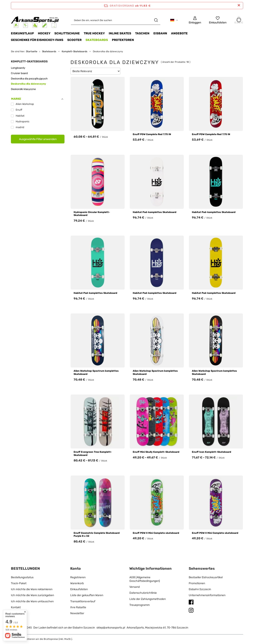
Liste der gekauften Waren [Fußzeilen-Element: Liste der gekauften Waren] (87, 595)
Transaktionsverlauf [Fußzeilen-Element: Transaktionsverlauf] (83, 601)
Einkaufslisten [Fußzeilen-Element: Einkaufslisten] (79, 589)
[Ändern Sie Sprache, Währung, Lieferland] (174, 20)
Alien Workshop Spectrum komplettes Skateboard (96, 372)
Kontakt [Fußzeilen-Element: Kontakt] (16, 607)
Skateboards (97, 40)
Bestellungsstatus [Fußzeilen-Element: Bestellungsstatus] (22, 577)
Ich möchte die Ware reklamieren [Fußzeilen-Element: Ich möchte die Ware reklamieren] (32, 589)
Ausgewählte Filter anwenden (38, 139)
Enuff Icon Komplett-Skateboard (212, 452)
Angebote (179, 33)
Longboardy (18, 68)
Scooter (74, 40)
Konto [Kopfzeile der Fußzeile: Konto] (76, 569)
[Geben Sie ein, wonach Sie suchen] (116, 20)
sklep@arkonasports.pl (111, 628)
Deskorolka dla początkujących (29, 79)
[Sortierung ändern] (95, 71)
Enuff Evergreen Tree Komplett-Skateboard (93, 454)
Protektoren (123, 40)
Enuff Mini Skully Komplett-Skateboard (156, 452)
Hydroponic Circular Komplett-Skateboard (92, 214)
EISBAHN (160, 33)
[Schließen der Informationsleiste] (239, 5)
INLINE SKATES (120, 33)
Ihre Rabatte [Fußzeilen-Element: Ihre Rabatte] (78, 607)
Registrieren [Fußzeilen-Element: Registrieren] (78, 577)
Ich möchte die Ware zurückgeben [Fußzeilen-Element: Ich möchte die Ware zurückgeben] (32, 595)
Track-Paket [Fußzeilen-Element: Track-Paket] (19, 583)
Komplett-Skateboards (75, 51)
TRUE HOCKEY (94, 33)
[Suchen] (156, 20)
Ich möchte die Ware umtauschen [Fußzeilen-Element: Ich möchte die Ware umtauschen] (32, 601)
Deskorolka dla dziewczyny (28, 84)
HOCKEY (44, 33)
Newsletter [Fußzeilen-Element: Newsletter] (77, 613)
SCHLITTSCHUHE (67, 33)
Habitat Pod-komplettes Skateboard (155, 212)
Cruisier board (19, 73)
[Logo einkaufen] (35, 20)
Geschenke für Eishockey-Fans (37, 40)
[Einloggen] (195, 20)
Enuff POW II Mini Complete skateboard (156, 533)
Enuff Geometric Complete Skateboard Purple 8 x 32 (97, 535)
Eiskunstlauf (22, 33)
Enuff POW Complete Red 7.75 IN (152, 134)
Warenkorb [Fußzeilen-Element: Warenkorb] (77, 583)
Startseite (32, 51)
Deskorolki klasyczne (23, 89)
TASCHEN (142, 33)
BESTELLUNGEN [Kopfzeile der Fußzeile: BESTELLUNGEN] (25, 569)
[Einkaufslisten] (218, 20)
